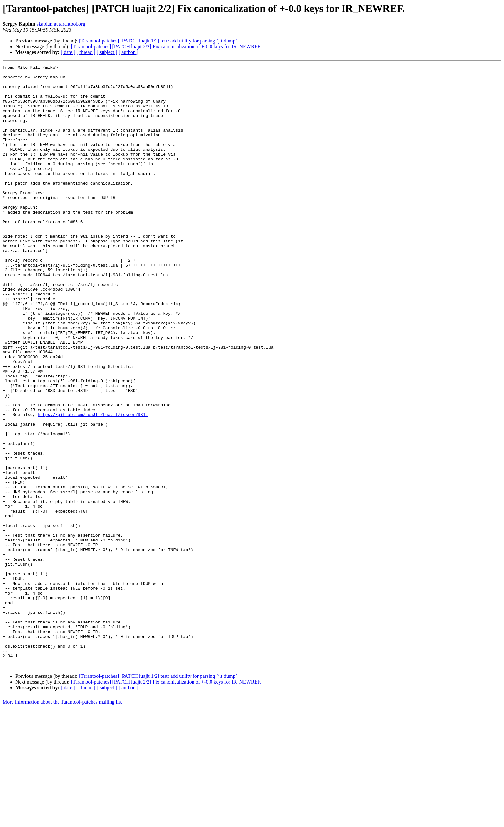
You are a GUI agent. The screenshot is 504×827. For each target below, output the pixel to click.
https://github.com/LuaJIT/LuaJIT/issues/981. (93, 485)
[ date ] (68, 52)
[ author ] (128, 52)
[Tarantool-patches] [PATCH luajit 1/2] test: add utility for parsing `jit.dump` (158, 41)
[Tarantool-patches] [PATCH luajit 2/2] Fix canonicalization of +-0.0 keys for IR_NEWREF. (166, 46)
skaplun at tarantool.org (61, 24)
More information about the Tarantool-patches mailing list (62, 821)
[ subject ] (107, 52)
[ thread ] (86, 52)
